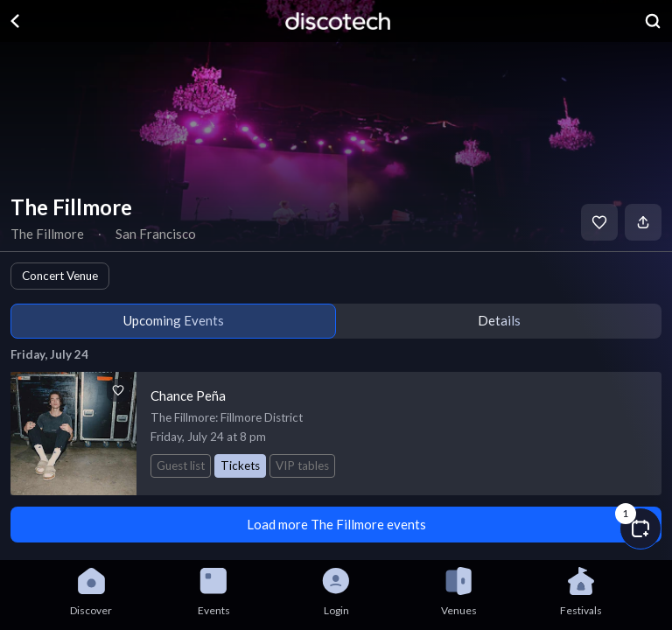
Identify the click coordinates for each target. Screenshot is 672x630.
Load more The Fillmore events (336, 524)
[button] (640, 528)
